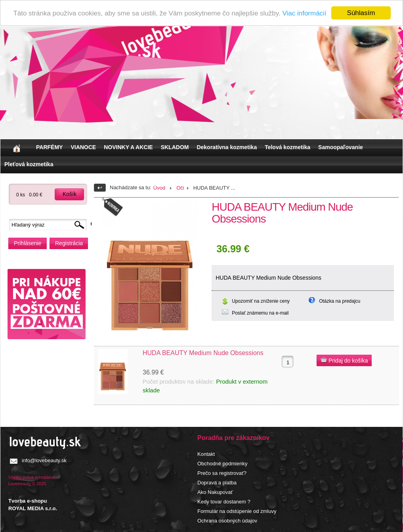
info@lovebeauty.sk (44, 460)
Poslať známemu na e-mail (260, 313)
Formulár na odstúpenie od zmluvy (237, 511)
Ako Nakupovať (215, 492)
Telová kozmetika (287, 147)
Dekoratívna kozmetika (227, 147)
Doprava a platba (217, 483)
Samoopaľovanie (341, 147)
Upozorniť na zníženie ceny (261, 301)
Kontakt (206, 454)
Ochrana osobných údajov (227, 521)
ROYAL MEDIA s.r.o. (33, 508)
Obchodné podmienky (222, 464)
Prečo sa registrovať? (222, 473)
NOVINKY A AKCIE (128, 147)
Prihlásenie (28, 243)
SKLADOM (175, 147)
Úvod (159, 188)
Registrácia (69, 243)
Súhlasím (361, 13)
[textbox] (50, 225)
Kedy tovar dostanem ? (224, 502)
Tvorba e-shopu (28, 501)
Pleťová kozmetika (29, 164)
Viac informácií (304, 13)
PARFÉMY (49, 147)
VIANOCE (83, 147)
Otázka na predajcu (340, 301)
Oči (180, 188)
